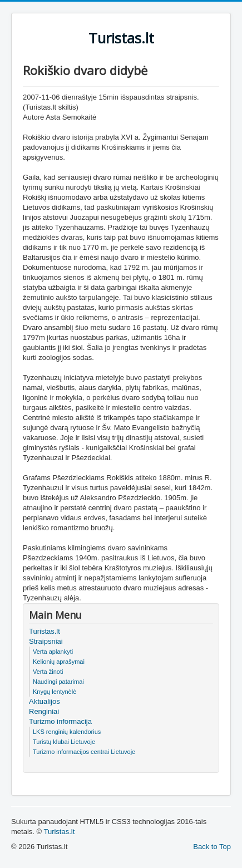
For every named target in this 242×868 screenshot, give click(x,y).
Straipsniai (46, 641)
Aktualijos (45, 701)
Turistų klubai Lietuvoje (64, 742)
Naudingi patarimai (58, 682)
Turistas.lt (45, 631)
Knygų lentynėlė (55, 692)
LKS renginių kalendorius (67, 732)
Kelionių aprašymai (59, 662)
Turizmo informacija (60, 721)
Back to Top (212, 847)
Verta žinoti (48, 672)
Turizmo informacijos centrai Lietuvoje (84, 752)
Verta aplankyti (53, 652)
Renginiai (44, 711)
